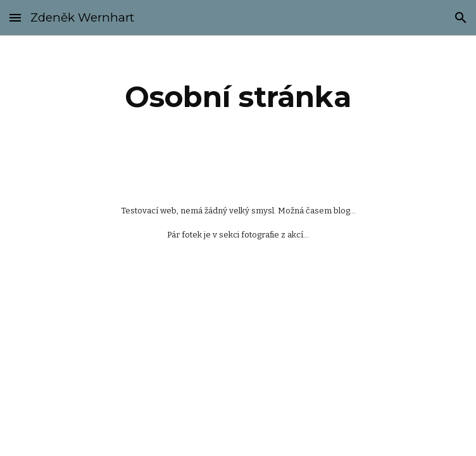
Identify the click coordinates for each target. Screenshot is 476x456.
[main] (238, 97)
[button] (15, 17)
